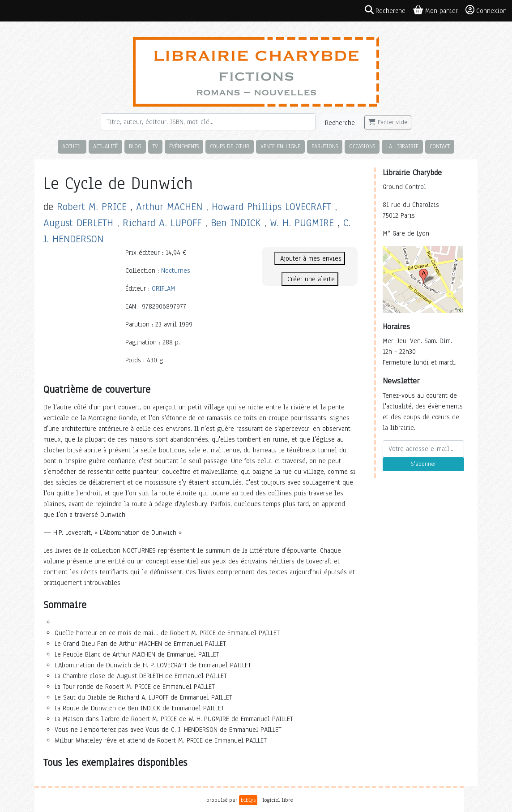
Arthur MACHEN (169, 207)
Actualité (105, 146)
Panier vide (388, 122)
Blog (135, 146)
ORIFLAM (164, 288)
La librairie (402, 146)
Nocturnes (176, 271)
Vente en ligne (280, 146)
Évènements (184, 146)
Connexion (486, 10)
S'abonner (423, 464)
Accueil (72, 146)
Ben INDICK (236, 223)
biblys (248, 800)
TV (155, 146)
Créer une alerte (310, 279)
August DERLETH (78, 223)
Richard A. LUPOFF (162, 223)
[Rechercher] (208, 122)
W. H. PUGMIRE (302, 223)
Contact (440, 146)
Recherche (340, 123)
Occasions (362, 146)
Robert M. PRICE (92, 207)
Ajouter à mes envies (310, 258)
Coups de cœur (230, 146)
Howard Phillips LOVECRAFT (271, 207)
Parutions (325, 146)
